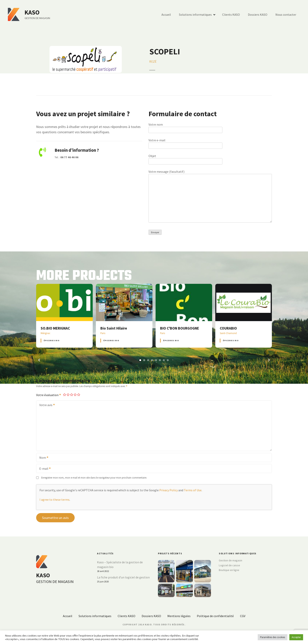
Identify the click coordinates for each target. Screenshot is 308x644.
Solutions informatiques (195, 15)
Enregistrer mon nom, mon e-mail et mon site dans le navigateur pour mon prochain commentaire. (94, 478)
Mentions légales (179, 616)
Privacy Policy (169, 490)
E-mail (44, 469)
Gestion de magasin (231, 560)
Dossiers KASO (258, 15)
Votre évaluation (49, 395)
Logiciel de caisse (229, 565)
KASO (32, 12)
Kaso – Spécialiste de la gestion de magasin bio (120, 565)
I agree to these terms (55, 500)
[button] (39, 360)
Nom (43, 458)
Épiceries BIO (52, 340)
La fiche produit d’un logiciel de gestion (123, 577)
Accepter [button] (296, 637)
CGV (243, 616)
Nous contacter (286, 15)
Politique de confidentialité (215, 616)
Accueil (166, 15)
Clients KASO (231, 15)
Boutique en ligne (229, 570)
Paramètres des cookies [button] (273, 637)
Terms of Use (193, 490)
